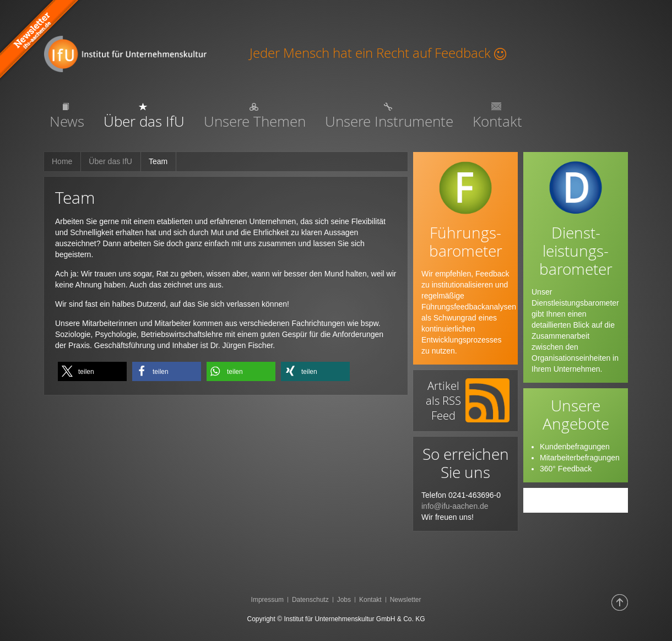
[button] (92, 371)
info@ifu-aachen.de (455, 506)
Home (62, 161)
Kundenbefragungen (575, 447)
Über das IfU (110, 161)
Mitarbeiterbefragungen (580, 458)
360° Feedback (566, 469)
